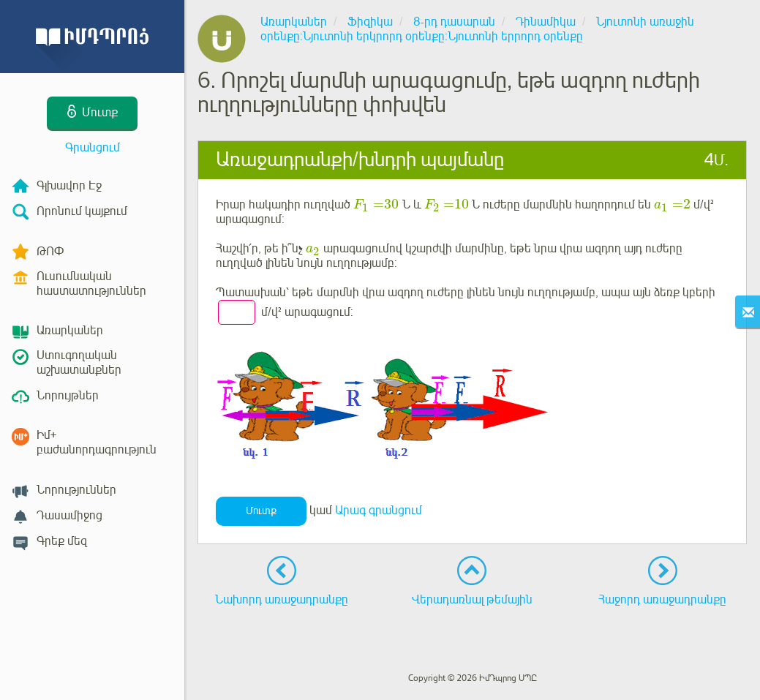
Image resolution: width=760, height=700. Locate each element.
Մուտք (261, 511)
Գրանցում (93, 148)
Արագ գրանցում (379, 511)
